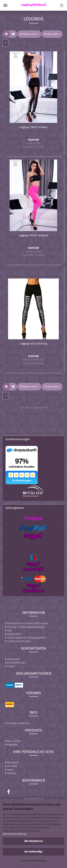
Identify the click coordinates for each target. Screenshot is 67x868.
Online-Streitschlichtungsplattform (26, 638)
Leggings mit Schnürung (33, 344)
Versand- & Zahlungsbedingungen (25, 627)
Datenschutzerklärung (14, 834)
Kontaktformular (15, 663)
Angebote (12, 745)
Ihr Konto (11, 766)
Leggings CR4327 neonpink (33, 235)
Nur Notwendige (34, 852)
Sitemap (11, 773)
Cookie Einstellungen (18, 641)
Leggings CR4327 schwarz (33, 127)
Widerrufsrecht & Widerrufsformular (27, 623)
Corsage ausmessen (18, 723)
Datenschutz (13, 634)
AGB (8, 631)
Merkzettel (12, 763)
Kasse (10, 770)
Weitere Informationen (33, 861)
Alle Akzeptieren (34, 841)
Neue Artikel (13, 741)
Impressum (13, 659)
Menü (5, 5)
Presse (10, 666)
